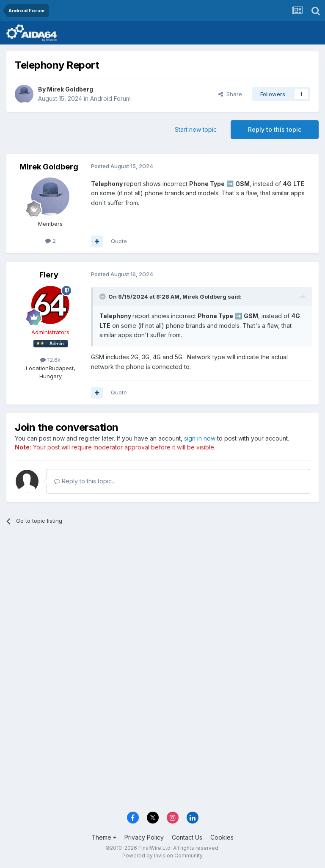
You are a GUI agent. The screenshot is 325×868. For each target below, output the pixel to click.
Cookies (222, 837)
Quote (119, 241)
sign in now (200, 438)
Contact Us (187, 837)
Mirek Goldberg (70, 89)
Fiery (49, 275)
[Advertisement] (162, 597)
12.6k (50, 360)
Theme (104, 837)
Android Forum (110, 98)
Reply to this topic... (85, 481)
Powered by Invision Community (162, 856)
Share (230, 94)
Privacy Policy (144, 837)
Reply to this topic (275, 129)
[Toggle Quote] (103, 297)
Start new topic (196, 129)
